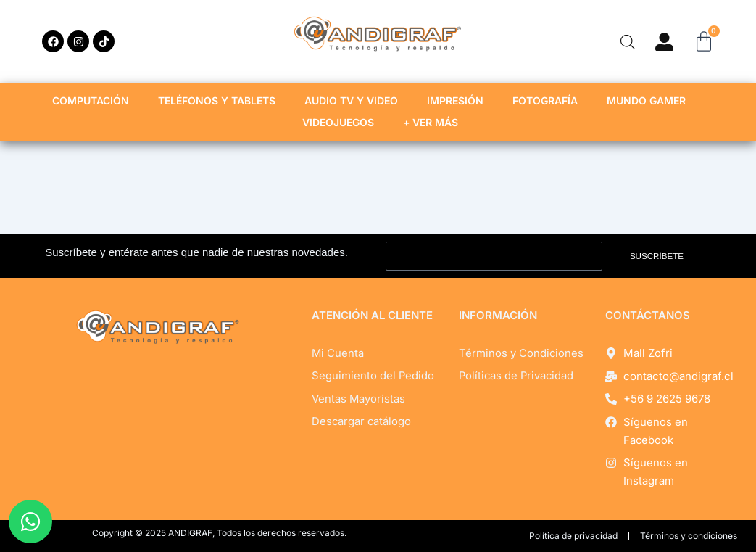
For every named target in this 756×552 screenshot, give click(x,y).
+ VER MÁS (434, 123)
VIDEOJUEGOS (342, 123)
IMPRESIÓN (459, 101)
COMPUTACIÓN (94, 101)
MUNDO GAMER (650, 101)
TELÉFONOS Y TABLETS (220, 101)
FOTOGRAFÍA (549, 101)
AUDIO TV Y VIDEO (355, 101)
